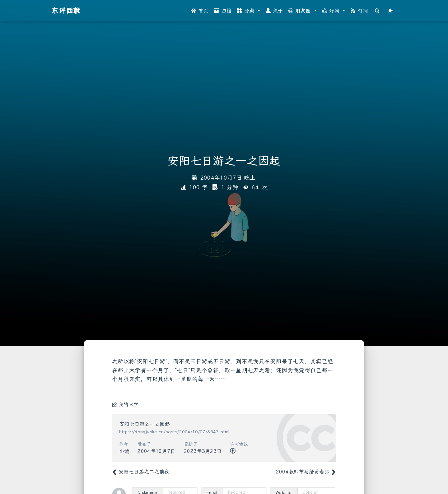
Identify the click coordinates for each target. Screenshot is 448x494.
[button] (249, 11)
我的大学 (128, 405)
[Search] (377, 11)
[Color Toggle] (390, 11)
